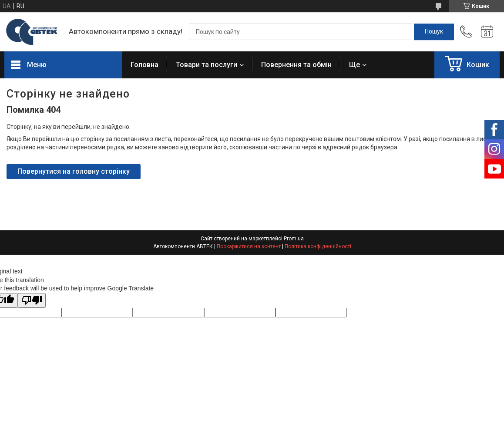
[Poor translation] (32, 301)
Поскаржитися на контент (249, 246)
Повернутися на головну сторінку (74, 171)
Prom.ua (294, 239)
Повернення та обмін (296, 65)
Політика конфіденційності (318, 246)
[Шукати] (434, 32)
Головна (144, 65)
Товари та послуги (207, 65)
